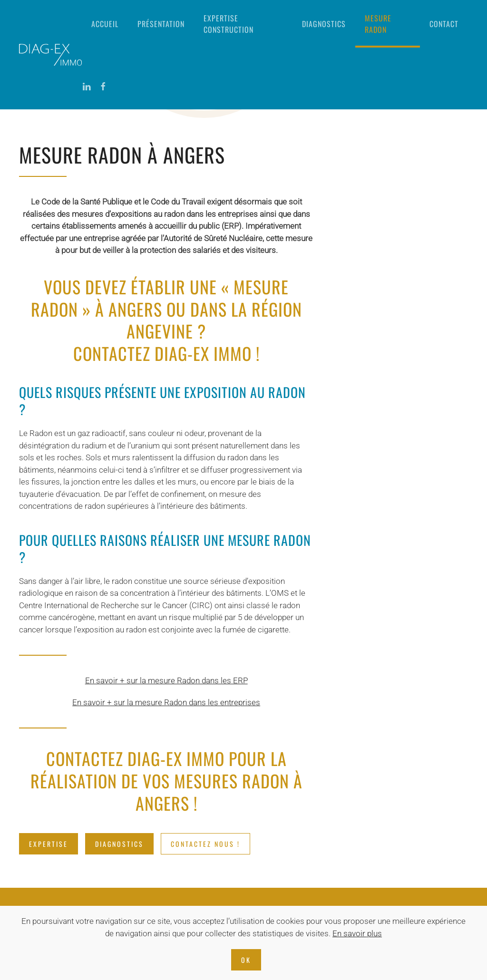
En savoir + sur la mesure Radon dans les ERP (166, 680)
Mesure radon (378, 24)
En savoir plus (357, 933)
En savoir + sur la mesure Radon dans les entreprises (166, 702)
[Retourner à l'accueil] (50, 55)
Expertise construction (229, 24)
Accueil (105, 24)
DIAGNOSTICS (119, 844)
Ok (246, 960)
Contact (444, 24)
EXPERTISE (49, 844)
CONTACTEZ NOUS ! (205, 844)
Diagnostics (324, 24)
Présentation (161, 24)
